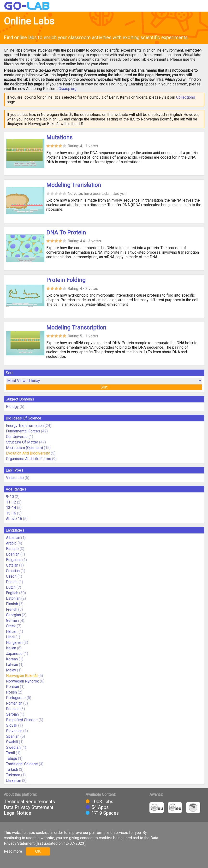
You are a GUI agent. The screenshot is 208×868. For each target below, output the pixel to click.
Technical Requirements (29, 802)
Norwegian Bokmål (22, 676)
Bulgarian (14, 560)
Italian (11, 648)
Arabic (11, 543)
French (12, 609)
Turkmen (13, 775)
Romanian (14, 703)
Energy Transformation (25, 426)
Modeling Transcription (76, 328)
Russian (13, 709)
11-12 (11, 502)
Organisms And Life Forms (29, 459)
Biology (12, 407)
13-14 (11, 508)
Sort (104, 387)
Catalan (12, 565)
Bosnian (13, 554)
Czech (11, 576)
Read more (13, 851)
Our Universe (17, 437)
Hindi (10, 637)
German (12, 620)
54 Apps (100, 807)
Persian (12, 687)
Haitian (12, 632)
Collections (186, 97)
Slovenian (14, 731)
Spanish (13, 736)
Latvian (12, 665)
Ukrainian (14, 781)
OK (38, 851)
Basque (12, 549)
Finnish (12, 604)
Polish (11, 692)
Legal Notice (18, 813)
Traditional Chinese (22, 764)
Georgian (13, 615)
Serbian (12, 714)
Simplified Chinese (22, 720)
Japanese (14, 654)
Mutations (59, 138)
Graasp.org (68, 89)
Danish (12, 582)
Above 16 (14, 519)
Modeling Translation (74, 185)
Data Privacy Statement (29, 807)
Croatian (13, 571)
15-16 (11, 513)
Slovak (12, 725)
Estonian (13, 598)
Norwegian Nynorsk (22, 681)
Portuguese (16, 698)
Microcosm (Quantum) (24, 448)
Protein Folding (66, 280)
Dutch (11, 587)
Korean (12, 659)
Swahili (12, 742)
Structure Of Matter (22, 442)
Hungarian (14, 643)
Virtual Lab (15, 478)
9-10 (10, 497)
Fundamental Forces (23, 431)
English (12, 593)
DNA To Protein (66, 233)
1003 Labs (102, 802)
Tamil (10, 753)
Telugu (12, 758)
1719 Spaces (105, 813)
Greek (11, 626)
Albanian (13, 538)
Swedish (13, 747)
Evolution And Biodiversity (28, 453)
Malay (11, 670)
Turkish (12, 769)
